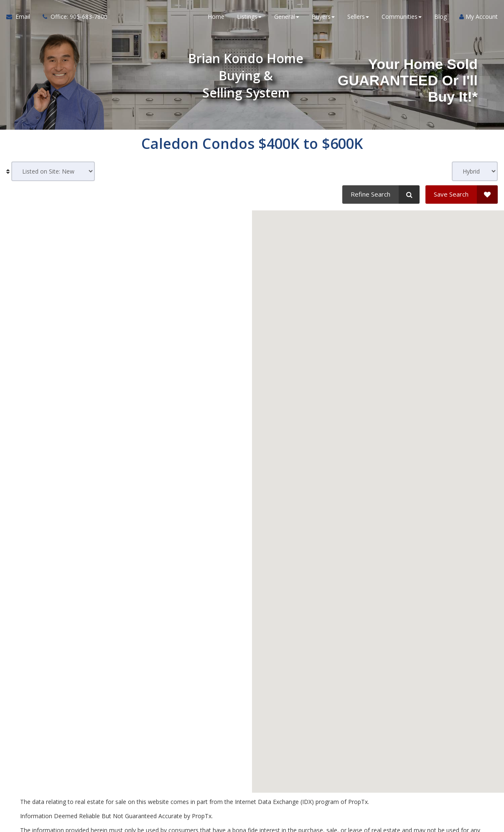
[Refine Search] (381, 195)
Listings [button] (249, 17)
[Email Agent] (21, 17)
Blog (440, 17)
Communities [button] (402, 17)
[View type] (475, 171)
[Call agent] (72, 17)
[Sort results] (53, 171)
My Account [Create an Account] (479, 17)
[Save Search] (462, 195)
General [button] (287, 17)
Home (216, 17)
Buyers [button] (323, 17)
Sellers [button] (358, 17)
